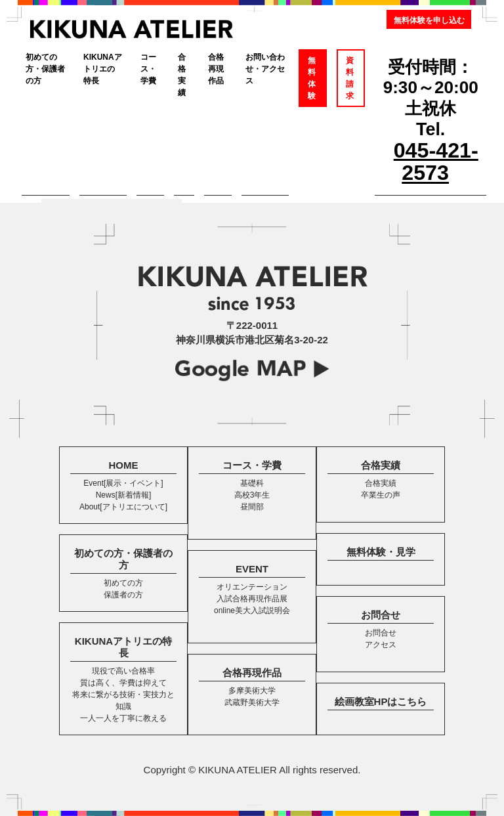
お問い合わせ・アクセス (265, 69)
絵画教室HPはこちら (381, 701)
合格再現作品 (216, 69)
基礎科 (252, 483)
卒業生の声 (381, 495)
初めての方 (123, 583)
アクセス (381, 645)
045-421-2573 (436, 161)
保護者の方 (123, 595)
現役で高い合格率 (123, 671)
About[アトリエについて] (123, 507)
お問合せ (381, 615)
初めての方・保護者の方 (45, 69)
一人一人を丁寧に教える (123, 718)
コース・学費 (148, 69)
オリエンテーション (252, 587)
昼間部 (252, 507)
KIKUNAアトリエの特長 (103, 69)
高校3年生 (252, 495)
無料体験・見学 (381, 552)
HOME (124, 465)
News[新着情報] (124, 495)
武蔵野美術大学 (252, 702)
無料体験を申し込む (429, 20)
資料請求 (350, 78)
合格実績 (182, 75)
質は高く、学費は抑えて (123, 683)
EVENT (252, 569)
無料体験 (312, 78)
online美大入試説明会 (252, 611)
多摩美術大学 (252, 691)
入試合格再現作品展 (252, 599)
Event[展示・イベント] (123, 483)
